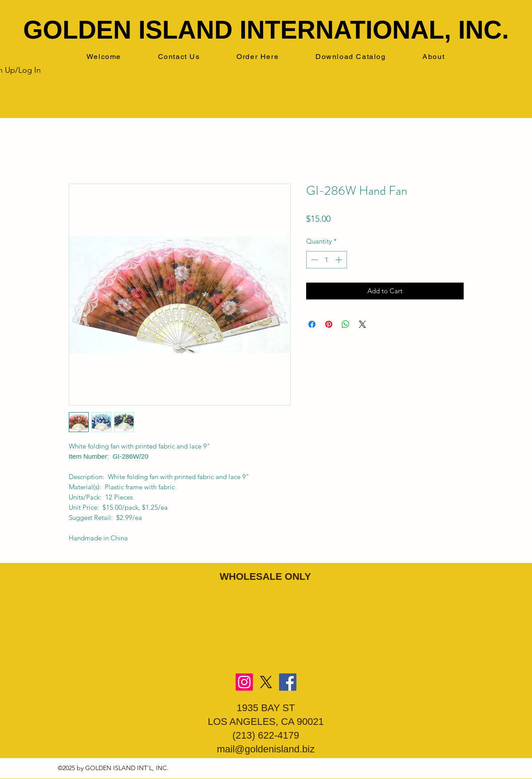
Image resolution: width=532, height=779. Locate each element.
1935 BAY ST (266, 708)
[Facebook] (288, 682)
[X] (266, 682)
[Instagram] (244, 682)
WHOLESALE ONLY (265, 576)
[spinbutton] (326, 260)
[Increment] (340, 260)
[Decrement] (313, 260)
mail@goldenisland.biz (266, 749)
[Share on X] (363, 324)
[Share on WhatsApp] (346, 324)
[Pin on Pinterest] (329, 324)
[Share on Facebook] (312, 324)
